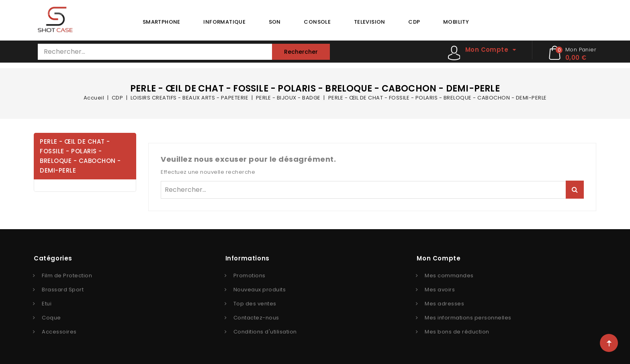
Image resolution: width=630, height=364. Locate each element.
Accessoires (59, 332)
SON (275, 22)
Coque (51, 318)
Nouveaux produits (260, 290)
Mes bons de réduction (457, 332)
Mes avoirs (440, 290)
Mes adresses (444, 304)
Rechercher (301, 52)
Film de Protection (67, 276)
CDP (414, 22)
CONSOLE (317, 22)
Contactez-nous (256, 318)
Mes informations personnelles (468, 318)
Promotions (250, 276)
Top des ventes (255, 304)
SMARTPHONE (162, 22)
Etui (47, 304)
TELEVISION (370, 22)
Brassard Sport (63, 290)
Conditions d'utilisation (265, 332)
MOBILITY (456, 22)
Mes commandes (449, 276)
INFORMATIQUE (224, 22)
